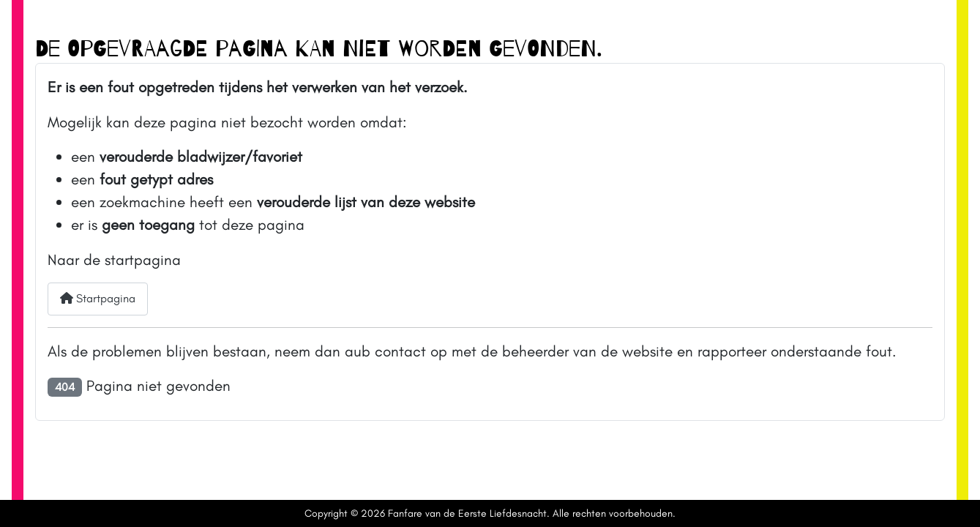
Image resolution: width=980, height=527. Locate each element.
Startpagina (98, 298)
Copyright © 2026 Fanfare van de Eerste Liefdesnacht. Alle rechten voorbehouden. (490, 513)
